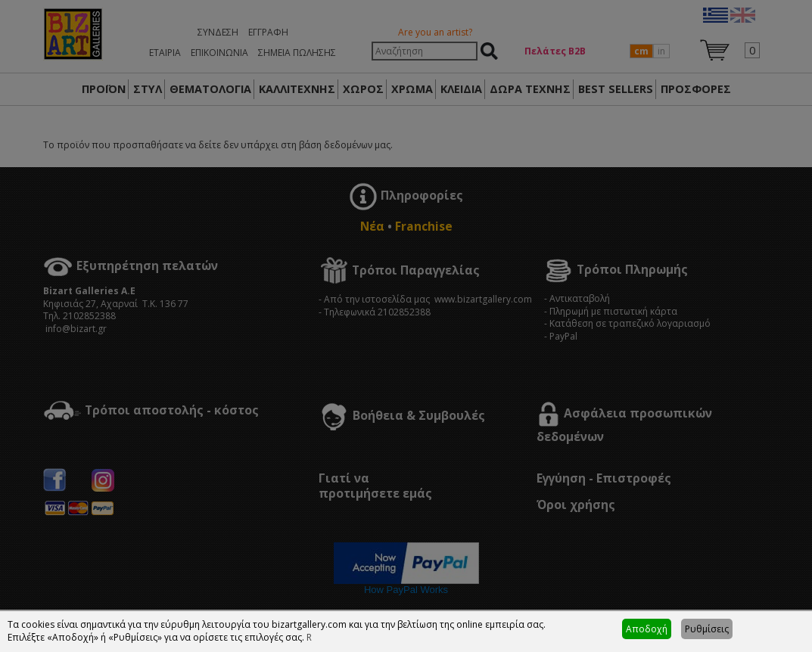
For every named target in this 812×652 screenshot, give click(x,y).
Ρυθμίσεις (707, 629)
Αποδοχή (647, 629)
